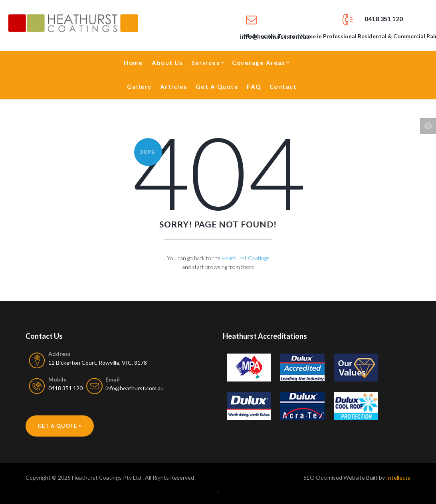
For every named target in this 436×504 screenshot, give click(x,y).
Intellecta (398, 477)
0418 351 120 (384, 19)
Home (133, 63)
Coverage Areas (259, 63)
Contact (283, 87)
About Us (167, 63)
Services (205, 63)
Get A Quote (217, 87)
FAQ (254, 87)
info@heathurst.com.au (135, 388)
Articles (174, 87)
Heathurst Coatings (246, 258)
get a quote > (60, 426)
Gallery (139, 87)
